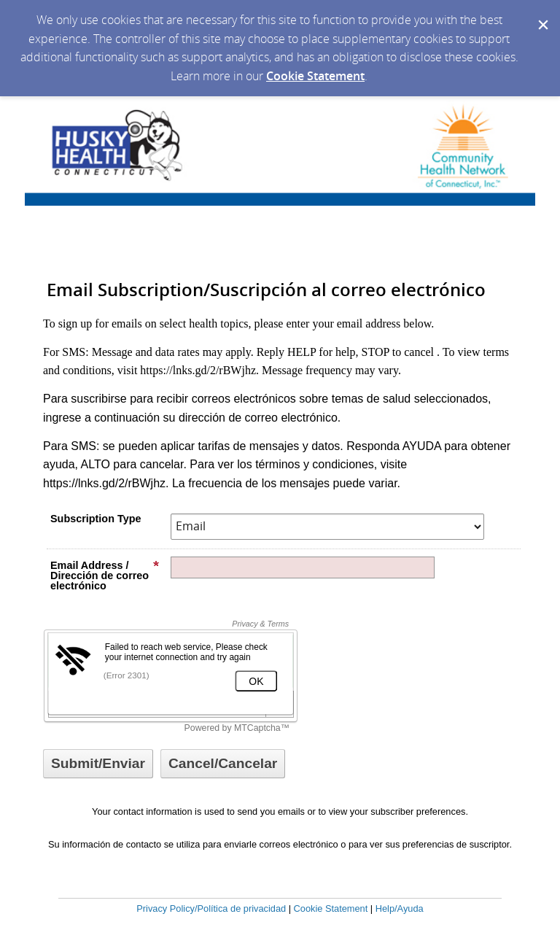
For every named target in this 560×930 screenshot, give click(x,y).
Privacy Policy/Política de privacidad (211, 908)
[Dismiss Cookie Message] (542, 14)
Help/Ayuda (400, 908)
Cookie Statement (315, 76)
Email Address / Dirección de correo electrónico (105, 576)
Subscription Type (96, 519)
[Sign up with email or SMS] (98, 764)
